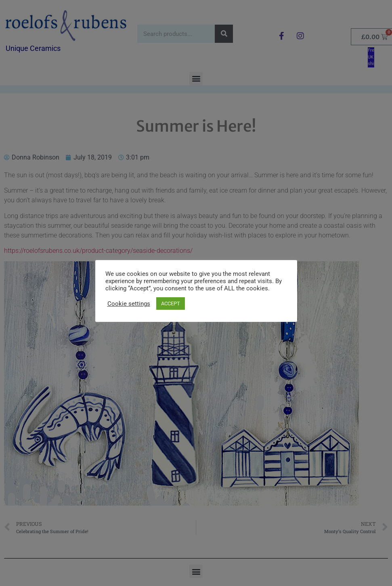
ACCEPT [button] (171, 304)
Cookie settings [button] (129, 304)
